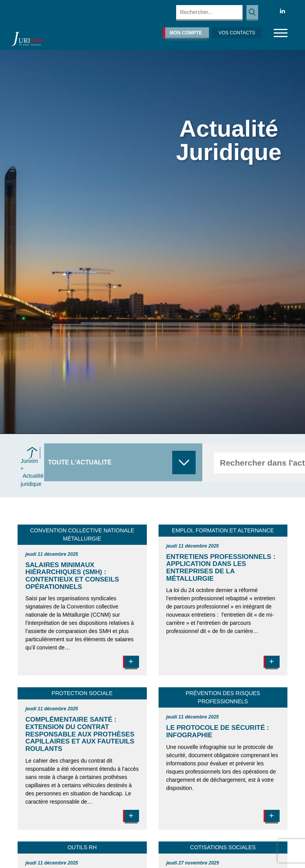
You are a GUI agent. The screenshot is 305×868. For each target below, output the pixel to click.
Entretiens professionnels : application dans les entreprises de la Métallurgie (221, 568)
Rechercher (252, 13)
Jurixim (29, 461)
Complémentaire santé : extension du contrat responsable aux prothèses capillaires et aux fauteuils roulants (80, 734)
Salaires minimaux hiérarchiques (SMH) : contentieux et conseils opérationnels (72, 576)
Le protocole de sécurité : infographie (218, 731)
